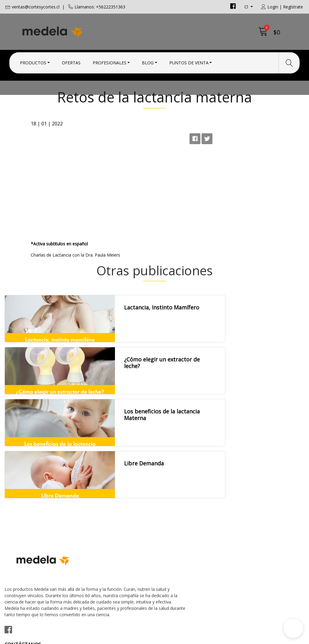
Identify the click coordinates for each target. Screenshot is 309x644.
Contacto (169, 490)
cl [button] (247, 7)
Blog (148, 61)
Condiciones (173, 498)
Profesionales (110, 61)
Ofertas (71, 61)
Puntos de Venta (189, 61)
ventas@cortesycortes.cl (36, 7)
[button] (293, 628)
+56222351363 (98, 513)
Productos (33, 61)
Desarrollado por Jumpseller (207, 638)
